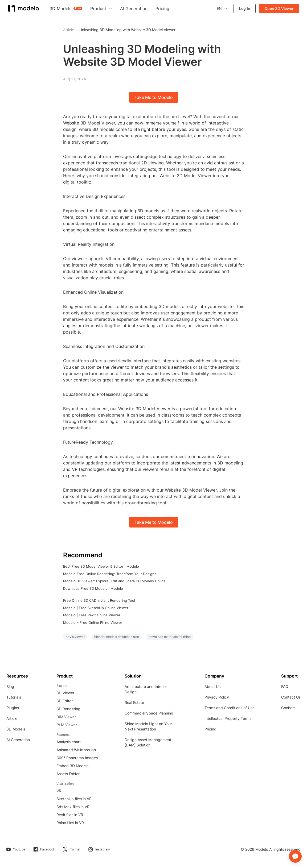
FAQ (285, 686)
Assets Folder (68, 774)
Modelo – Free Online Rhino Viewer (93, 622)
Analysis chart (69, 742)
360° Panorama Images (77, 758)
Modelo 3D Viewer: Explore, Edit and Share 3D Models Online (114, 581)
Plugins (13, 708)
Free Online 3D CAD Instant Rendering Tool (99, 600)
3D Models (16, 729)
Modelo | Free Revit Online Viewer (92, 615)
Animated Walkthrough (76, 750)
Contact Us (291, 697)
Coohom (288, 708)
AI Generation (18, 740)
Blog (10, 686)
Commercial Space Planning (149, 713)
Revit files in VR (70, 815)
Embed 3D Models (72, 766)
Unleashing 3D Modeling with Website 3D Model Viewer (127, 30)
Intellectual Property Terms (228, 718)
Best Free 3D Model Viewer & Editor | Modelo (101, 566)
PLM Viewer (67, 725)
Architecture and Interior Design (146, 689)
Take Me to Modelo (154, 97)
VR (59, 791)
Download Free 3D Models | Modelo (93, 588)
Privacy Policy (217, 697)
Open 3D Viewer (279, 8)
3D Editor (65, 701)
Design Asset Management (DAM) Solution (148, 742)
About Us (212, 686)
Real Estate (134, 702)
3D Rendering (68, 709)
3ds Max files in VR (73, 807)
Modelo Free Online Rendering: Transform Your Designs (110, 574)
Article (12, 718)
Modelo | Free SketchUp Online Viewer (96, 608)
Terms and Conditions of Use (230, 708)
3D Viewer (65, 693)
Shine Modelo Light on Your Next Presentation (148, 726)
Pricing (210, 729)
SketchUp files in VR (74, 799)
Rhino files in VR (70, 823)
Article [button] (69, 30)
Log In (245, 8)
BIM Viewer (66, 717)
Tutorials (14, 697)
